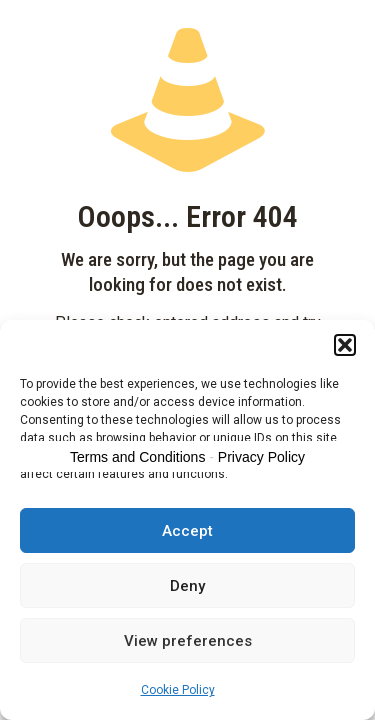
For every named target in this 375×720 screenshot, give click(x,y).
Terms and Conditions (137, 457)
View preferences (188, 641)
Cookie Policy (178, 690)
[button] (345, 345)
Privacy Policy (261, 457)
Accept (187, 531)
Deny (187, 586)
